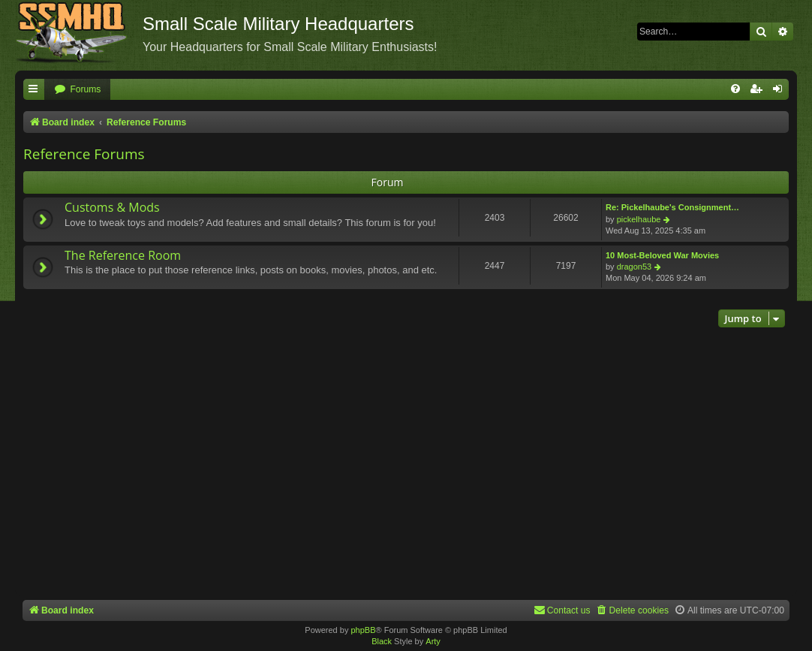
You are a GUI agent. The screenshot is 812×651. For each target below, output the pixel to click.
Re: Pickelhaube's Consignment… (672, 207)
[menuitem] (77, 90)
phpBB (363, 630)
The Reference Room (123, 255)
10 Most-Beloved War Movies (662, 255)
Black (382, 641)
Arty (433, 641)
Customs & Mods (112, 207)
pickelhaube (639, 219)
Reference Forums (84, 154)
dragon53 (635, 267)
